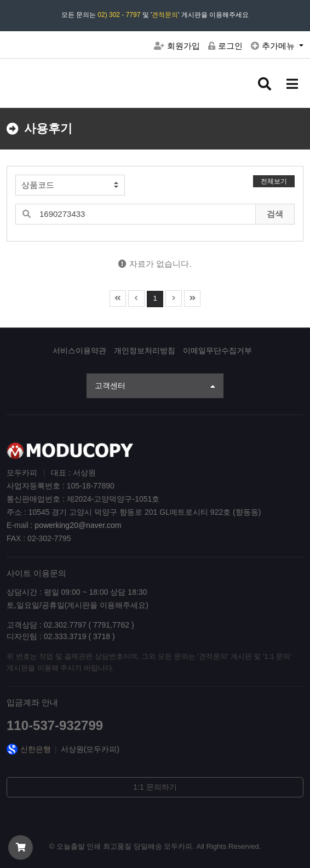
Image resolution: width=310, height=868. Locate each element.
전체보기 (274, 181)
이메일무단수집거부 (217, 350)
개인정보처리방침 (145, 350)
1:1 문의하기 (155, 787)
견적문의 (165, 15)
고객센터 (155, 387)
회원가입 (177, 46)
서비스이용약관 (79, 350)
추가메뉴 (274, 46)
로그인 (225, 46)
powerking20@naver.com (78, 525)
